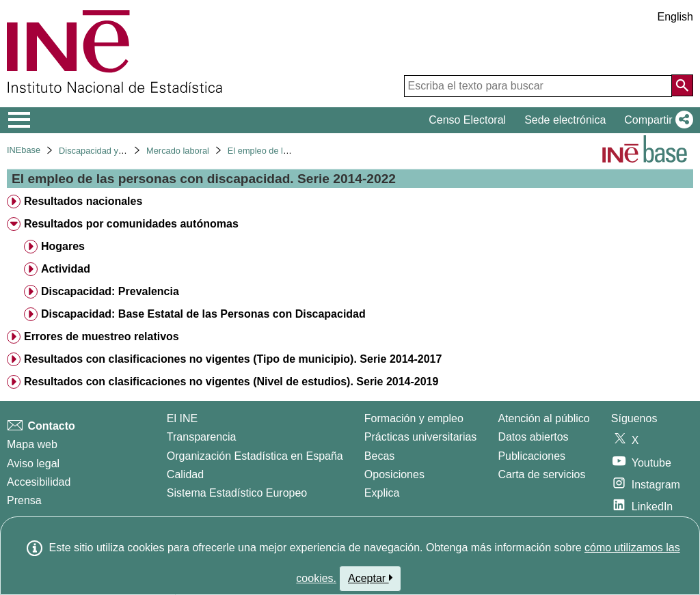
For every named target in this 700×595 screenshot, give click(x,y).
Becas (379, 456)
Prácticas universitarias (421, 437)
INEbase (24, 150)
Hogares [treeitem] (63, 246)
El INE (182, 418)
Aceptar (370, 578)
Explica (382, 493)
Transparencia (202, 437)
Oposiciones (394, 474)
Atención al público (543, 418)
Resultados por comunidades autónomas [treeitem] (131, 224)
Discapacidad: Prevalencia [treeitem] (110, 291)
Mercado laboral (178, 151)
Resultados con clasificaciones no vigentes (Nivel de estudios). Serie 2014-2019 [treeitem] (231, 382)
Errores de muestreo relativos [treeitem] (102, 336)
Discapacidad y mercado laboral (121, 151)
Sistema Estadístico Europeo (237, 493)
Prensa (24, 500)
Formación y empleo (414, 418)
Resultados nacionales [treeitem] (83, 201)
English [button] (675, 17)
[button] (656, 120)
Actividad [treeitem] (66, 269)
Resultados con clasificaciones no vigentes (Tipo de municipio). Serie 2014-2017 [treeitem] (233, 359)
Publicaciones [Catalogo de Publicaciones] (531, 456)
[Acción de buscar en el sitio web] (682, 85)
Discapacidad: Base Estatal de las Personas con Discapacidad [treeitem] (203, 314)
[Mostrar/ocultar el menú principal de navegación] (19, 120)
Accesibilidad (39, 482)
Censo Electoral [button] (467, 120)
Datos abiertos (533, 437)
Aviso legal (33, 463)
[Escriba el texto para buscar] (538, 86)
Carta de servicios (541, 474)
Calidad (185, 474)
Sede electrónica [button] (565, 120)
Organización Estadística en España (255, 456)
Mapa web (32, 444)
